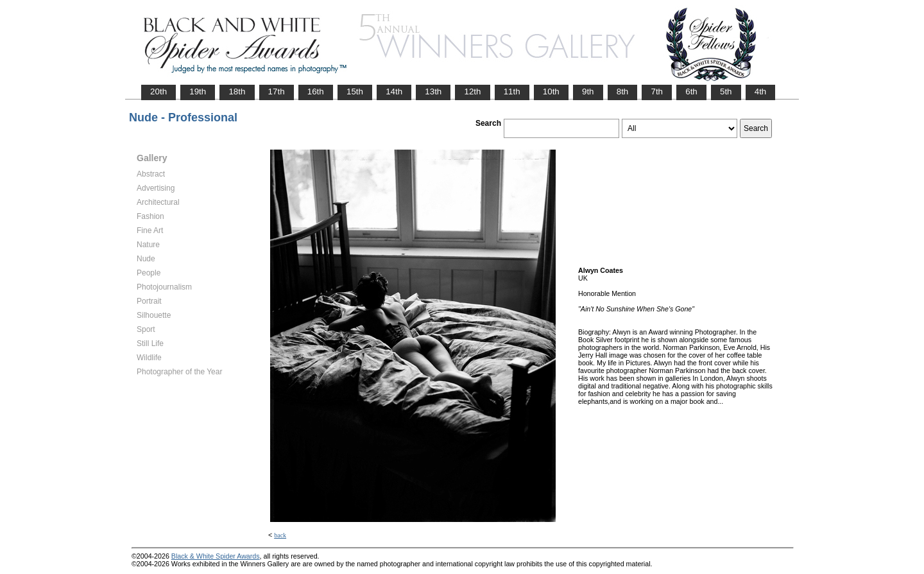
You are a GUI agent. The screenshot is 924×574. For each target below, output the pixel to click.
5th (726, 91)
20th (158, 91)
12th (472, 91)
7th (657, 91)
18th (237, 91)
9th (588, 91)
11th (512, 91)
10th (551, 91)
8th (623, 91)
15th (355, 91)
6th (691, 91)
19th (198, 91)
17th (277, 91)
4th (761, 91)
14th (394, 91)
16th (316, 91)
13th (433, 91)
